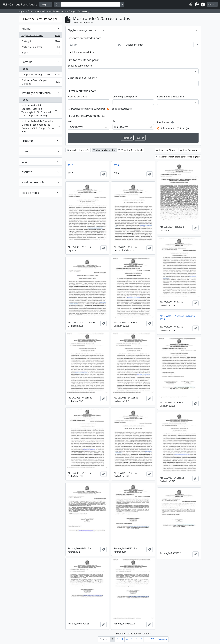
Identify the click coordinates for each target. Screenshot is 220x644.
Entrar (212, 4)
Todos (25, 69)
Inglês (40, 53)
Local (25, 161)
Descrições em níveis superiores (88, 109)
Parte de (27, 62)
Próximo (162, 639)
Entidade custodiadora (80, 66)
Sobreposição (168, 128)
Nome (25, 151)
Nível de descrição (33, 182)
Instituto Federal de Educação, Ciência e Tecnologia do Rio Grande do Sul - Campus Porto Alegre (40, 111)
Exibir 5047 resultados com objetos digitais (178, 157)
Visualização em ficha (104, 150)
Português (40, 42)
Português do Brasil (40, 48)
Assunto (27, 172)
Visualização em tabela (131, 150)
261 (152, 639)
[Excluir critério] (198, 45)
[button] (191, 4)
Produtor (27, 141)
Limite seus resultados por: (41, 19)
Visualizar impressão (78, 150)
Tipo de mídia (30, 193)
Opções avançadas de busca (86, 30)
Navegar (45, 4)
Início (71, 121)
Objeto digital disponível (125, 97)
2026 (116, 165)
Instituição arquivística (36, 93)
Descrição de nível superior (82, 78)
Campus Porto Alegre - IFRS (40, 75)
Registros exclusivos (40, 36)
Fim (114, 121)
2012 (70, 165)
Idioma (26, 29)
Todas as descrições (121, 109)
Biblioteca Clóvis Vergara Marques (40, 82)
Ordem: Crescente (189, 150)
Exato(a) (184, 128)
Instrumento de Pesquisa (170, 97)
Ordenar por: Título (166, 150)
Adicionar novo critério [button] (82, 52)
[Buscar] (91, 45)
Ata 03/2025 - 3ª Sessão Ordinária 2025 (177, 318)
